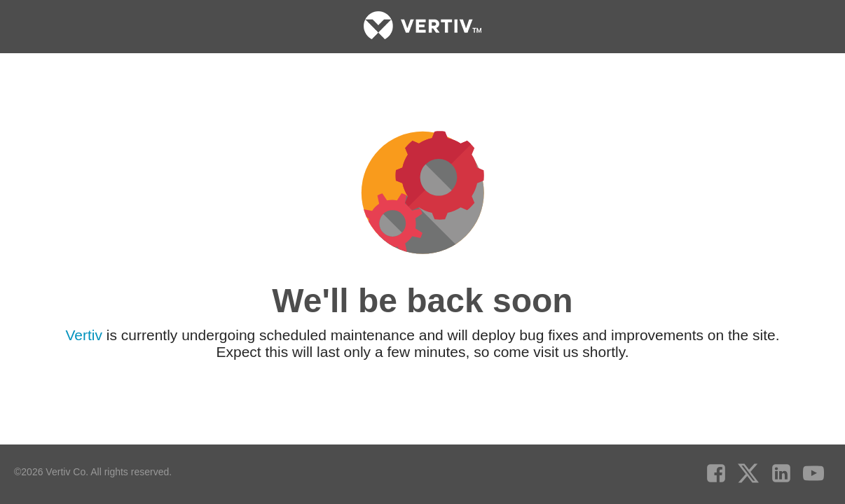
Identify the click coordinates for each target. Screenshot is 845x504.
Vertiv (84, 334)
